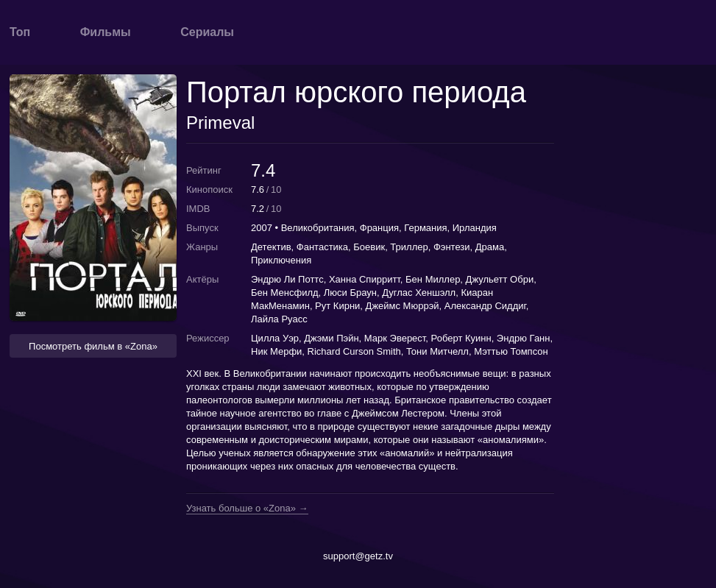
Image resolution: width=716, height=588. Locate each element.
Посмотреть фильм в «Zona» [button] (93, 346)
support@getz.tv (358, 556)
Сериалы (207, 32)
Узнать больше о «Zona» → (247, 509)
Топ (20, 32)
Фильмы (106, 32)
